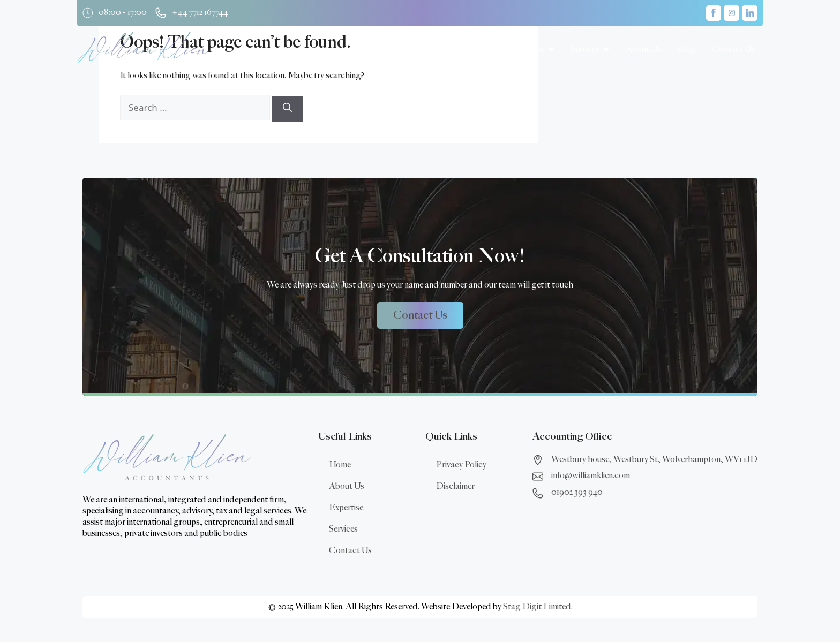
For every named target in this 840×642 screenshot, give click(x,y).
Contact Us (350, 551)
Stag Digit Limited (537, 607)
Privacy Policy (461, 465)
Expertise (346, 508)
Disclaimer (455, 486)
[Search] (287, 109)
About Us (347, 486)
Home (340, 465)
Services (343, 529)
